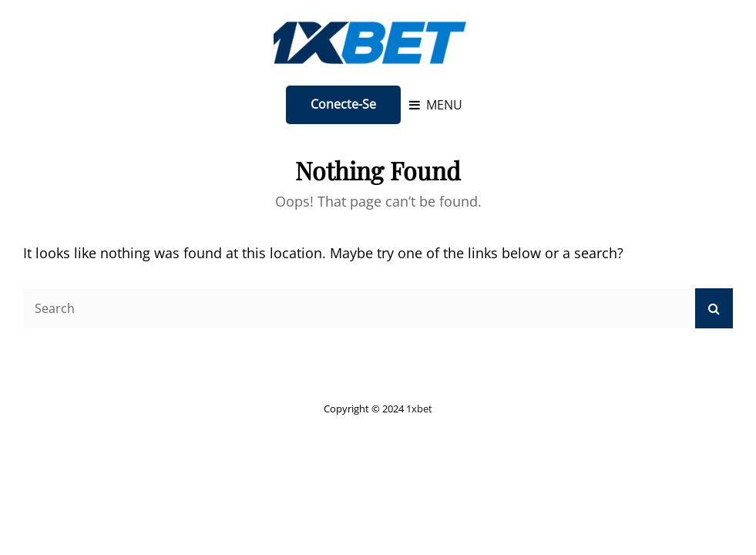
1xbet (419, 409)
